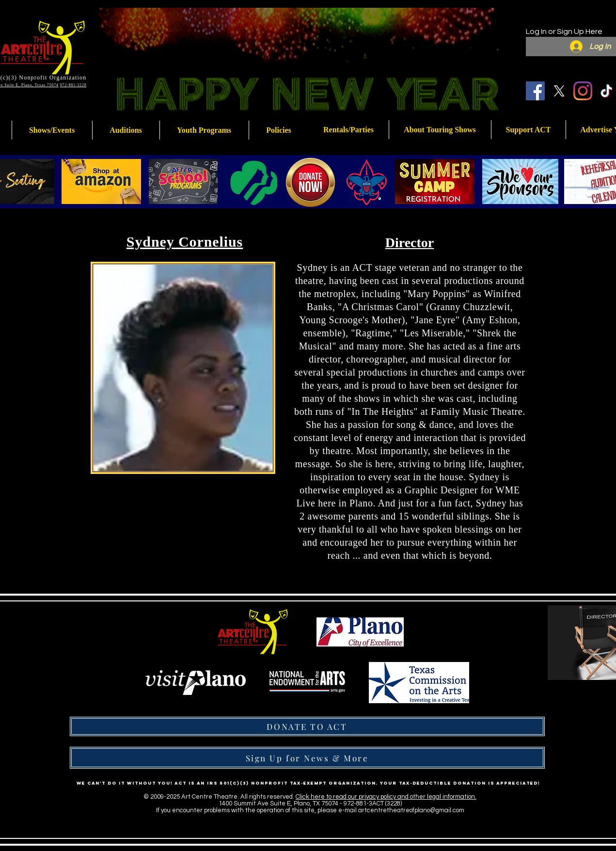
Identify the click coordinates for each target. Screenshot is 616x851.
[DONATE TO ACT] (307, 726)
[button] (204, 130)
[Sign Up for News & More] (307, 758)
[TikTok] (607, 91)
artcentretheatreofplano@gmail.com (411, 810)
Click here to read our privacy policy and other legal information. (386, 797)
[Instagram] (583, 91)
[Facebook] (535, 91)
